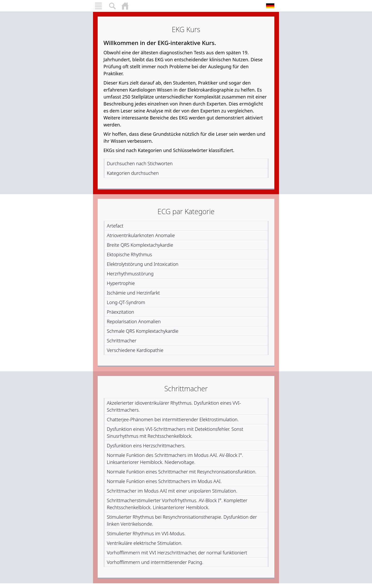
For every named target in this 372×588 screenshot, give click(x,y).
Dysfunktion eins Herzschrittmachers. (146, 446)
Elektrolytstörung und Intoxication (143, 264)
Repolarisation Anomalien (134, 321)
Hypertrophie (121, 283)
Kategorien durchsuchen (133, 173)
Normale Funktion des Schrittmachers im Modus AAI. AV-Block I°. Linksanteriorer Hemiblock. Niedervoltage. (175, 459)
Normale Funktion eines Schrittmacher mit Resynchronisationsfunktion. (182, 472)
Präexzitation (121, 312)
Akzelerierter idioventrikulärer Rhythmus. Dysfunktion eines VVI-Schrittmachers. (174, 406)
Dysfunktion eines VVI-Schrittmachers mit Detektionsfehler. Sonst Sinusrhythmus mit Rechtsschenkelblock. (175, 432)
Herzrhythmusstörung (130, 274)
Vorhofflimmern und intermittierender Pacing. (155, 562)
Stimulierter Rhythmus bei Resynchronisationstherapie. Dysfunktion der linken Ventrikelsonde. (182, 520)
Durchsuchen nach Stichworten (140, 163)
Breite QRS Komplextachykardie (140, 245)
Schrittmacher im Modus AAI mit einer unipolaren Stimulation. (172, 491)
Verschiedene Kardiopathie (135, 350)
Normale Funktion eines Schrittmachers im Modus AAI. (164, 481)
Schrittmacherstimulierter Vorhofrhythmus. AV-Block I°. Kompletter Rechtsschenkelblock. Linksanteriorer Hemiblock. (177, 504)
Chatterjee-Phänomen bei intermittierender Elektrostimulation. (173, 419)
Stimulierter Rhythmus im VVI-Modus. (146, 533)
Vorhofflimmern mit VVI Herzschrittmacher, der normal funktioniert (177, 553)
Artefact (115, 226)
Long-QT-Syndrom (126, 302)
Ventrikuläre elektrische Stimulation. (145, 543)
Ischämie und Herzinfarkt (133, 293)
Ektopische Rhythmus (130, 254)
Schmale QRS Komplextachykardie (143, 331)
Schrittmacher (122, 341)
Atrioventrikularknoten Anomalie (141, 235)
